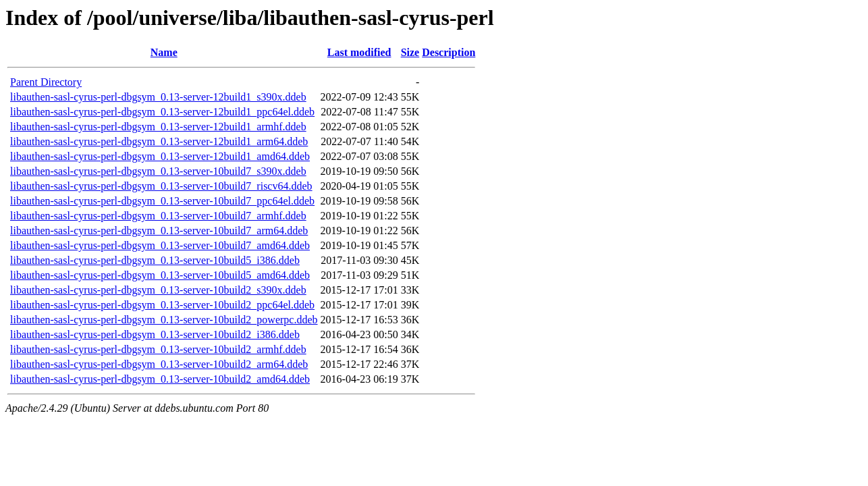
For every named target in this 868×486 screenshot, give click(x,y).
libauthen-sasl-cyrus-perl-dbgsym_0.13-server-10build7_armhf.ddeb (158, 216)
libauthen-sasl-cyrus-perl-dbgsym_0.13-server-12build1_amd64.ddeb (160, 156)
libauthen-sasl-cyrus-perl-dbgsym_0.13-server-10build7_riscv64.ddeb (161, 186)
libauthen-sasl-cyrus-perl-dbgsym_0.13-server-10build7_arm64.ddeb (159, 231)
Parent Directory (46, 82)
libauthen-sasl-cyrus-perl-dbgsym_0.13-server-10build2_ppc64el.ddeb (162, 305)
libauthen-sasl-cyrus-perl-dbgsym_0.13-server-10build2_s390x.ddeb (158, 290)
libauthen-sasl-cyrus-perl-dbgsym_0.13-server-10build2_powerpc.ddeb (164, 320)
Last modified (359, 52)
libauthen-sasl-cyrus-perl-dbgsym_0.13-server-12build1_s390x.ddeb (158, 97)
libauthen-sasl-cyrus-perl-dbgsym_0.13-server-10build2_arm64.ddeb (159, 364)
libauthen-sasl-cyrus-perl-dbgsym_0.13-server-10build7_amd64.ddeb (160, 245)
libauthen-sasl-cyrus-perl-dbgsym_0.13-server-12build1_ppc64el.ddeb (162, 112)
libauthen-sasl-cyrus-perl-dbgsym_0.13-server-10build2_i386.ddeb (155, 334)
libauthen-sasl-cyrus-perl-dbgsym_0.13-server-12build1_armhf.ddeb (158, 127)
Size (410, 52)
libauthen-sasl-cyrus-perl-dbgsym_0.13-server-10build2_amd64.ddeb (160, 379)
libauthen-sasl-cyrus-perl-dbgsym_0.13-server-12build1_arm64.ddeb (159, 141)
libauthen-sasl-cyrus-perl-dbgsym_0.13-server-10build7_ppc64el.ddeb (162, 201)
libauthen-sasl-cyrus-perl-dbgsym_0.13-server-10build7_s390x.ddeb (158, 171)
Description (449, 52)
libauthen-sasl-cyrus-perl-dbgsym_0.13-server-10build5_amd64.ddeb (160, 275)
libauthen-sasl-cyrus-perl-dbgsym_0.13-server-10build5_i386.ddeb (155, 260)
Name (164, 52)
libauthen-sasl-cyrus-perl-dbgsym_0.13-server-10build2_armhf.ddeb (158, 349)
